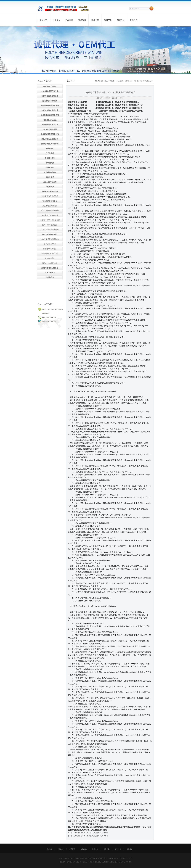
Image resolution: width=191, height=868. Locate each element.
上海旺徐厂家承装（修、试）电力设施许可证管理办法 (91, 833)
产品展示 (69, 20)
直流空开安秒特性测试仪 (50, 211)
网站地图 (129, 862)
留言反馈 (121, 20)
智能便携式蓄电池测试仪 (50, 239)
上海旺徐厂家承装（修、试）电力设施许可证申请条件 (91, 836)
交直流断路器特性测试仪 (50, 230)
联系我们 (134, 20)
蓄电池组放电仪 (50, 244)
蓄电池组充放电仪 (50, 249)
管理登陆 (98, 862)
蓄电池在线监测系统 (50, 263)
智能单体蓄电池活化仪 (50, 254)
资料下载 (108, 20)
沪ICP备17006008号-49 (118, 862)
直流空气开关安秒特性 (50, 215)
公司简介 (56, 20)
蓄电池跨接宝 (50, 258)
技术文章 (95, 20)
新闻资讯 (82, 20)
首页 (106, 81)
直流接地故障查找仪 (50, 206)
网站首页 (43, 20)
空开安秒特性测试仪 (50, 225)
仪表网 (92, 862)
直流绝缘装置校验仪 (50, 201)
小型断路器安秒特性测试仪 (50, 220)
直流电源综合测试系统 (50, 196)
